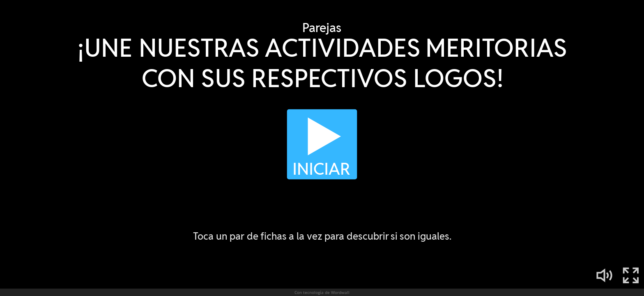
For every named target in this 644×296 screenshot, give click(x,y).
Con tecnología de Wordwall (322, 292)
